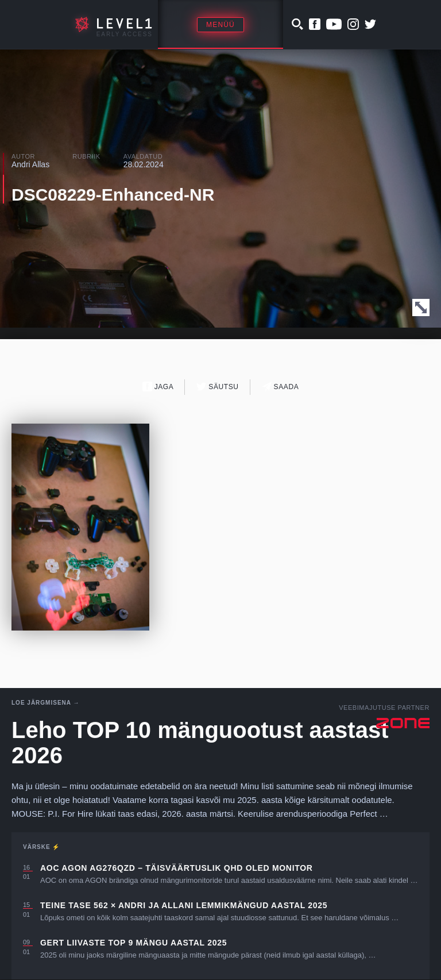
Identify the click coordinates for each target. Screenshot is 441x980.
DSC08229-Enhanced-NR (113, 195)
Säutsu (217, 387)
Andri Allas (30, 164)
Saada (281, 387)
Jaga (158, 387)
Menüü (220, 25)
